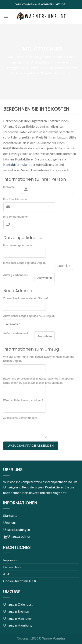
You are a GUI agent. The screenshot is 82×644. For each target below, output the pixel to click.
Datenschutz (12, 567)
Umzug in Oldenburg (18, 604)
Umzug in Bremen (16, 611)
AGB (7, 574)
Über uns (10, 522)
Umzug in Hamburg (17, 625)
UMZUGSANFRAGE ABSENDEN (31, 446)
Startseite (10, 515)
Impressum (11, 560)
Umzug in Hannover (18, 618)
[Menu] (6, 16)
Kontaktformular (16, 164)
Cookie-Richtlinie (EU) (19, 581)
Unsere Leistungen (17, 529)
